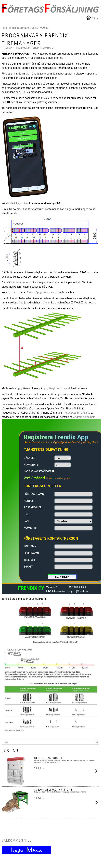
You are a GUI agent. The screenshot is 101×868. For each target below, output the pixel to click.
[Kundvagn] (50, 19)
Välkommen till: (17, 840)
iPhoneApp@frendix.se (77, 413)
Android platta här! (84, 417)
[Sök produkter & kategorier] (50, 742)
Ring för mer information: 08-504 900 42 (25, 28)
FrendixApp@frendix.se (40, 292)
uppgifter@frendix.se (55, 388)
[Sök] (97, 742)
